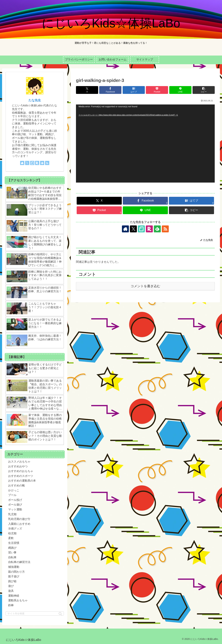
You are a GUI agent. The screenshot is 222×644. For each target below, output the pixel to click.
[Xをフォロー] (133, 229)
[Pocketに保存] (157, 90)
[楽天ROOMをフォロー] (149, 229)
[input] (35, 613)
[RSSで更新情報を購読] (165, 229)
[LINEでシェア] (180, 90)
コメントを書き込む (145, 286)
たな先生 (35, 100)
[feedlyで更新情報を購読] (157, 229)
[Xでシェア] (87, 90)
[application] (145, 144)
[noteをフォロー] (141, 229)
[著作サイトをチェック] (125, 229)
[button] (204, 90)
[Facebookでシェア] (110, 90)
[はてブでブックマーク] (134, 90)
